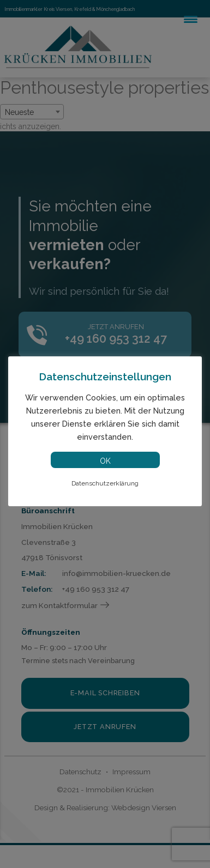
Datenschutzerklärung (105, 483)
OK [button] (105, 461)
